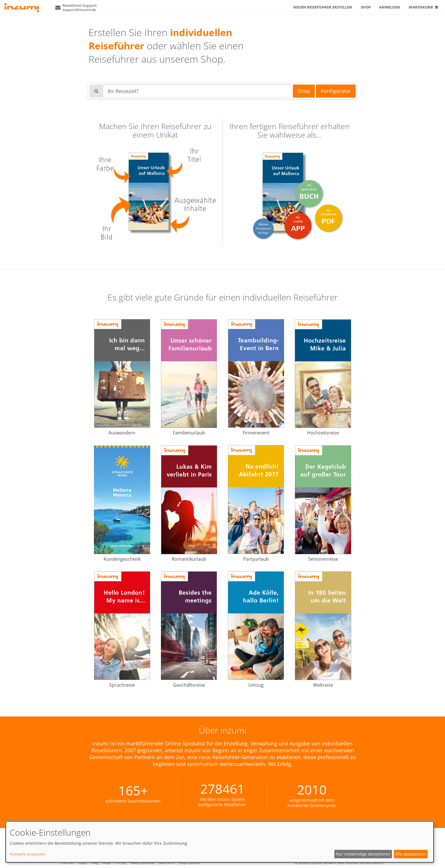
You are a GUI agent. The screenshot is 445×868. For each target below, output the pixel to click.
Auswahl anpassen (28, 854)
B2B (83, 862)
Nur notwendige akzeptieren (363, 854)
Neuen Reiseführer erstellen (323, 7)
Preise (121, 862)
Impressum (190, 862)
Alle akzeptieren (411, 854)
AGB (107, 862)
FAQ (95, 862)
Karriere (167, 862)
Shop (366, 7)
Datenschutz (143, 862)
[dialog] (220, 842)
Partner (68, 862)
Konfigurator (336, 91)
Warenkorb (421, 7)
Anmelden (390, 7)
